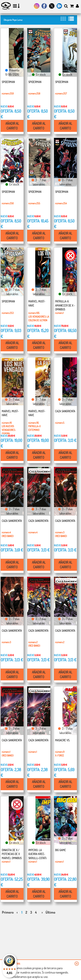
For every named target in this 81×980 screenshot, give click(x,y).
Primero (8, 912)
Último (50, 912)
